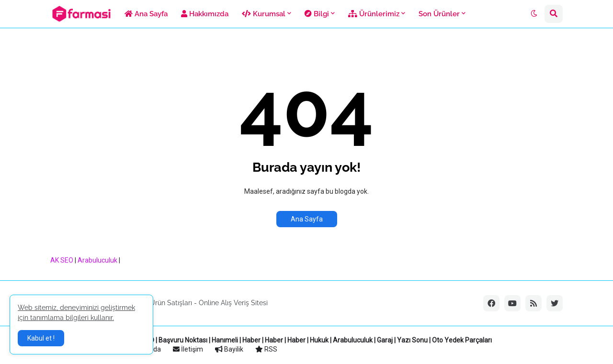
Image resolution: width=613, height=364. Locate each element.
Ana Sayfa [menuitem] (146, 14)
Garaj (385, 340)
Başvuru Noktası (183, 340)
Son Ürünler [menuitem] (439, 14)
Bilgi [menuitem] (317, 14)
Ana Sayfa (307, 219)
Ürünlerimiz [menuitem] (374, 14)
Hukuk (319, 340)
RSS (266, 349)
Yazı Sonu (412, 340)
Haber (251, 340)
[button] (534, 14)
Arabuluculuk (97, 260)
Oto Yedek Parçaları (462, 340)
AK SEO (62, 260)
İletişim (188, 349)
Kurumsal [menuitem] (264, 14)
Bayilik (229, 349)
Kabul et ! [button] (41, 338)
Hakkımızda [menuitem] (205, 14)
